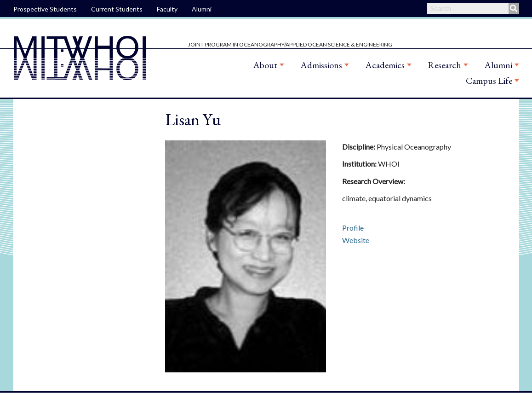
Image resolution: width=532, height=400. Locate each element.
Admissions (321, 65)
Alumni (202, 9)
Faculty (167, 9)
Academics (385, 65)
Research (444, 65)
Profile (353, 228)
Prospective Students (45, 9)
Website (356, 240)
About (265, 65)
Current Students (117, 9)
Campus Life (489, 81)
